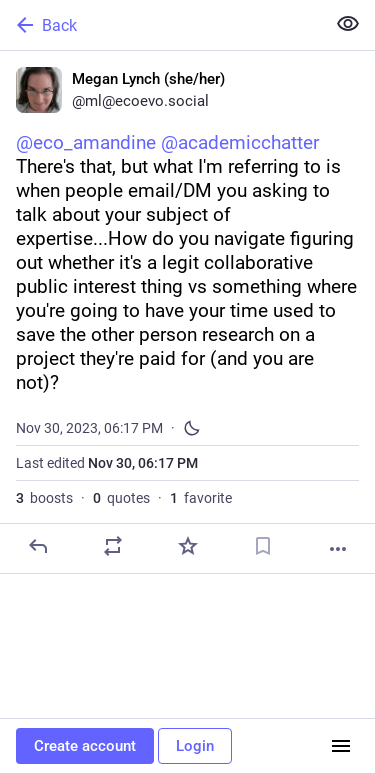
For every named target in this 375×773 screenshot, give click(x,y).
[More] (338, 549)
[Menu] (341, 746)
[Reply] (38, 546)
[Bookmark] (263, 546)
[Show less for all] (348, 24)
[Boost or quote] (113, 546)
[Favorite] (188, 546)
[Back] (160, 25)
